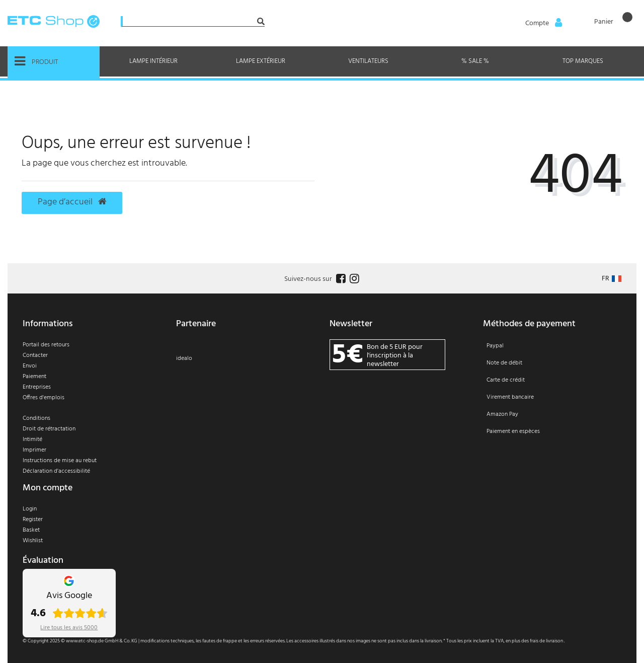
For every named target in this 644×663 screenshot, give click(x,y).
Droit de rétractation (49, 429)
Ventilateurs (368, 61)
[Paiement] (552, 395)
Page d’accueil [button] (72, 202)
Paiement (34, 377)
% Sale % (475, 61)
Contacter (35, 355)
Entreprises (37, 387)
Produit (36, 61)
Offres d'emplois (44, 398)
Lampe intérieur (153, 61)
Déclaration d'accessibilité (56, 471)
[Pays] (612, 279)
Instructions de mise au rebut (60, 461)
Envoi (30, 366)
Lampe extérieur (261, 61)
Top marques (583, 61)
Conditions (36, 418)
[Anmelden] (543, 24)
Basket (31, 530)
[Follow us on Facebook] (340, 279)
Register (33, 520)
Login (30, 509)
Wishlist (33, 541)
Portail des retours (46, 345)
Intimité (32, 439)
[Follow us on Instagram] (353, 279)
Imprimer (34, 450)
